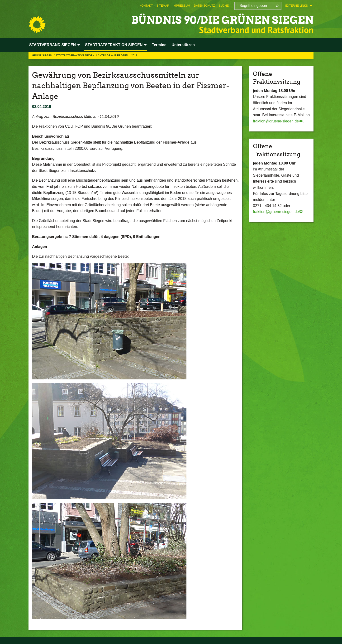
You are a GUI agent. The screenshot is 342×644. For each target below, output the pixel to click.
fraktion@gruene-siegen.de (276, 121)
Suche (224, 6)
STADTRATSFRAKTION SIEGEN (75, 55)
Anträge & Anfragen (113, 55)
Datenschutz (204, 6)
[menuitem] (146, 6)
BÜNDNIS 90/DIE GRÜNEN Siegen (222, 20)
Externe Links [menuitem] (297, 6)
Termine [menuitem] (159, 45)
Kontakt (146, 6)
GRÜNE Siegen (42, 55)
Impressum (182, 6)
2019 (134, 55)
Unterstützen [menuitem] (183, 45)
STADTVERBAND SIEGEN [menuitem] (52, 45)
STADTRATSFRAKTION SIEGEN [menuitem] (114, 45)
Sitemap (163, 6)
